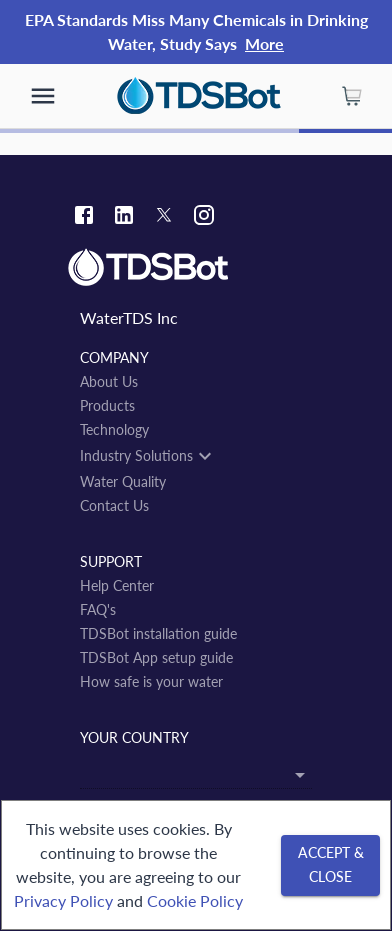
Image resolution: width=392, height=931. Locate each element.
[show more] (43, 96)
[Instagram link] (204, 217)
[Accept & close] (330, 865)
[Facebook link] (84, 217)
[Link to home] (196, 268)
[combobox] (196, 772)
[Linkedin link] (124, 217)
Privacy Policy (63, 900)
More (264, 43)
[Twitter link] (164, 218)
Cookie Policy (195, 900)
